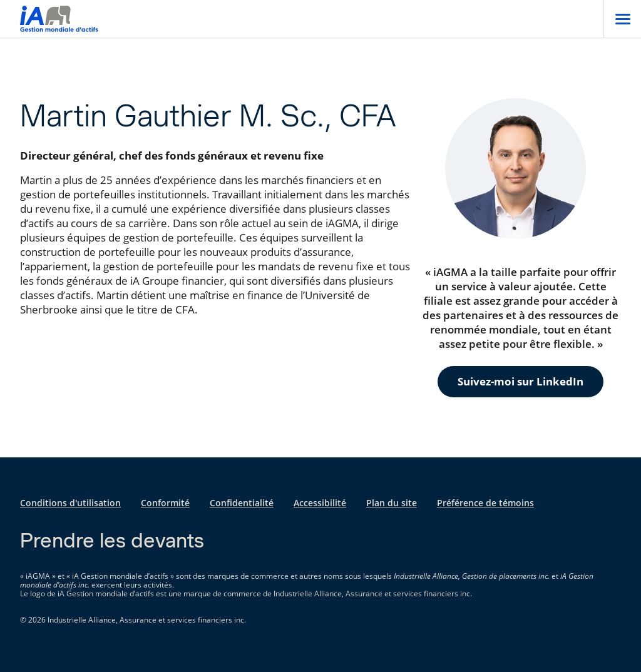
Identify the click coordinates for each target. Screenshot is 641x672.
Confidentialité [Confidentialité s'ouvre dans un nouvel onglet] (242, 503)
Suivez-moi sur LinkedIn (520, 381)
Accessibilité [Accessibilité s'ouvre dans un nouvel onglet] (320, 503)
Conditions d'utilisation (70, 503)
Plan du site (392, 503)
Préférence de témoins (485, 503)
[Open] (622, 19)
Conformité (165, 503)
